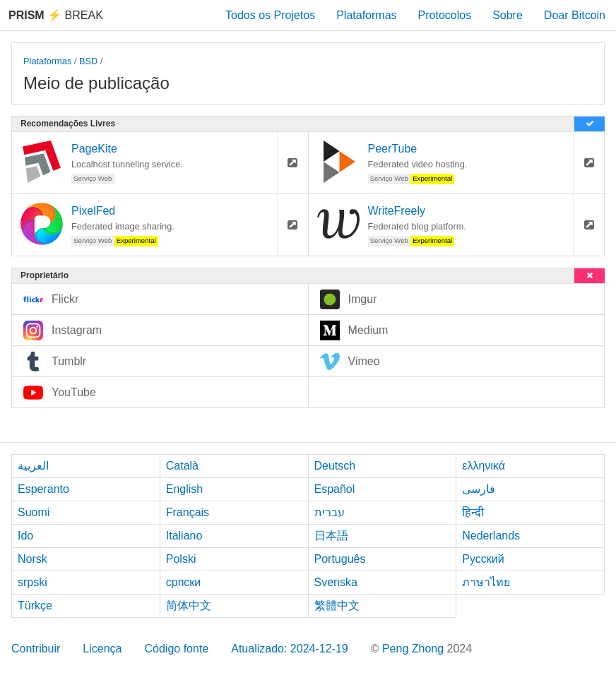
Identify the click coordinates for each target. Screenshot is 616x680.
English (184, 489)
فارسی (479, 489)
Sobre (508, 15)
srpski (32, 582)
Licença (102, 649)
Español (335, 489)
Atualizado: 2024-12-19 (289, 649)
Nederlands (491, 536)
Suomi (34, 512)
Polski (181, 559)
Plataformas (366, 15)
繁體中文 (337, 606)
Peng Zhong (415, 649)
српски (184, 582)
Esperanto (43, 489)
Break (56, 15)
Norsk (32, 559)
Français (188, 512)
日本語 (331, 536)
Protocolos (445, 15)
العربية (33, 466)
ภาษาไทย (486, 582)
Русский (483, 559)
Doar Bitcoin (575, 15)
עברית (330, 512)
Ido (25, 536)
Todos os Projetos (270, 15)
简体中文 (189, 606)
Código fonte (177, 649)
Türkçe (35, 606)
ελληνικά (484, 466)
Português (340, 559)
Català (182, 466)
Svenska (336, 582)
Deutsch (335, 466)
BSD (88, 61)
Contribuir (36, 649)
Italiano (184, 536)
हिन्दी (473, 512)
